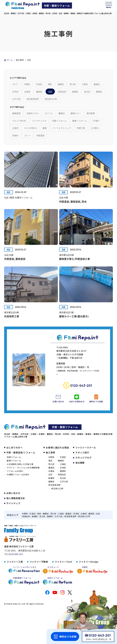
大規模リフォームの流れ (18, 473)
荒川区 (51, 463)
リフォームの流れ (15, 470)
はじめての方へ (15, 446)
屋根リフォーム (14, 460)
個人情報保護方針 (16, 497)
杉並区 (63, 456)
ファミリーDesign (89, 560)
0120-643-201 (100, 635)
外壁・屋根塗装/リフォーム (21, 451)
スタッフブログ (83, 456)
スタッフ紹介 (82, 451)
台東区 (51, 470)
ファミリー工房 (15, 560)
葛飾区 (51, 481)
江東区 (63, 463)
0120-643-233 (16, 553)
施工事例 (20, 60)
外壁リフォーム (14, 456)
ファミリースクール (86, 446)
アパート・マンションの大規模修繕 (23, 466)
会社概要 (80, 461)
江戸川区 (64, 481)
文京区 (63, 466)
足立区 (63, 477)
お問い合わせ (13, 492)
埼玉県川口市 (57, 488)
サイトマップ (13, 502)
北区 (9, 196)
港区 (50, 460)
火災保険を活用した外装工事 (20, 463)
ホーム (10, 60)
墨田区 (63, 470)
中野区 (51, 456)
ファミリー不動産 (39, 560)
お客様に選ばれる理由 (57, 446)
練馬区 (61, 460)
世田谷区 (62, 473)
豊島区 (51, 466)
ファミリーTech (63, 560)
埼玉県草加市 (54, 484)
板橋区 (51, 477)
